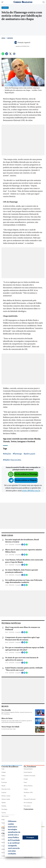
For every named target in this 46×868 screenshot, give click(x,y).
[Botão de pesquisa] (44, 2)
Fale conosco (27, 806)
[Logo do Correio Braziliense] (23, 2)
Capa (3, 769)
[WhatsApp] (3, 55)
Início (3, 38)
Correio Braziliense (10, 767)
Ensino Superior (28, 772)
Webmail (4, 830)
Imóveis (4, 839)
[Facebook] (7, 55)
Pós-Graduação (28, 803)
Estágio (26, 779)
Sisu (25, 796)
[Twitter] (10, 55)
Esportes (10, 38)
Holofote (4, 806)
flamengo (18, 454)
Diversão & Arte (6, 789)
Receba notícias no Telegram (26, 480)
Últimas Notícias (28, 786)
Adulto (3, 849)
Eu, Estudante (30, 767)
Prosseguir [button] (30, 837)
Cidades (4, 772)
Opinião (4, 803)
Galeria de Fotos (28, 857)
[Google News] (14, 55)
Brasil (3, 779)
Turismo (4, 813)
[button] (17, 854)
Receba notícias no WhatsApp (26, 474)
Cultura (26, 789)
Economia (4, 782)
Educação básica (28, 769)
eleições (8, 454)
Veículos (4, 842)
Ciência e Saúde (6, 799)
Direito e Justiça (6, 796)
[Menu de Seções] (3, 2)
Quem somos (5, 816)
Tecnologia (4, 809)
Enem (25, 782)
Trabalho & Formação (29, 776)
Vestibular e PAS (28, 792)
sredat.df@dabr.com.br (31, 491)
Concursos (28, 809)
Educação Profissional (30, 799)
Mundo (3, 786)
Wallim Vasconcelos (13, 460)
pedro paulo (30, 454)
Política (3, 776)
